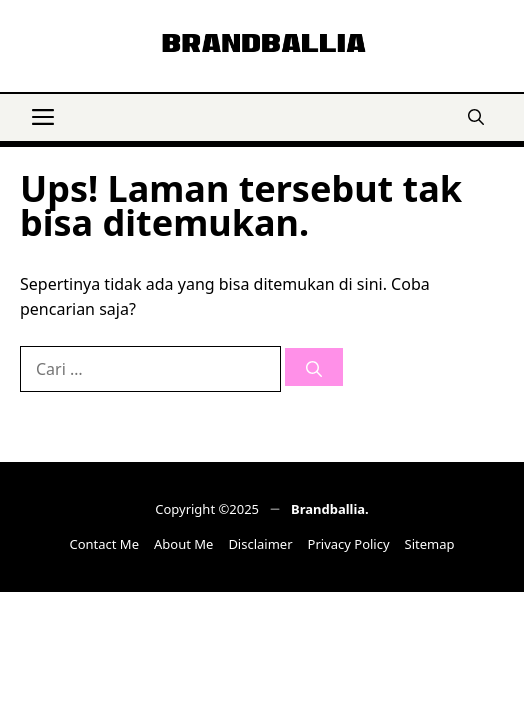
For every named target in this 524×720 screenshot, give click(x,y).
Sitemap (430, 544)
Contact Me (104, 544)
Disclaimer (260, 544)
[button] (476, 115)
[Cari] (314, 367)
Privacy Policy (349, 544)
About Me (183, 544)
